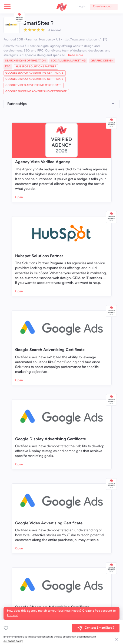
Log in (82, 6)
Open (19, 197)
